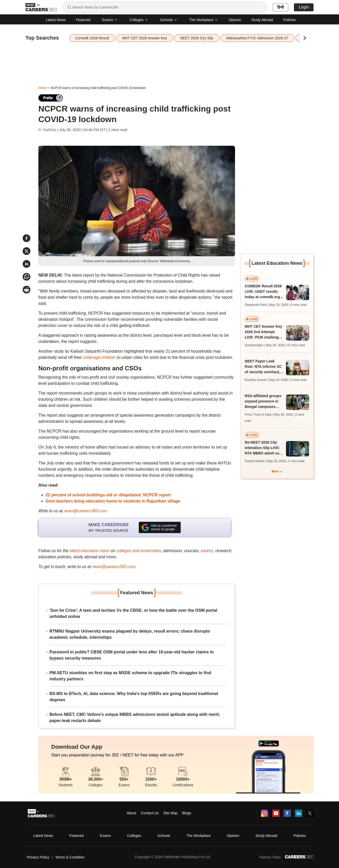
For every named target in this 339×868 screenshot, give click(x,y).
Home (42, 88)
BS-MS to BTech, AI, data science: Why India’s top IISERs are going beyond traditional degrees (134, 697)
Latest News (56, 20)
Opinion (235, 20)
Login (304, 7)
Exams (110, 20)
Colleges (139, 20)
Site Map (170, 813)
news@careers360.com (85, 511)
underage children (99, 357)
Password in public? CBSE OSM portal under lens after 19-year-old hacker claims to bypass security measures (132, 655)
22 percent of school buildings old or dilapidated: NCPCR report (108, 495)
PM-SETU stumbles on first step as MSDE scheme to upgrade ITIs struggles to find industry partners (130, 676)
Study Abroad (262, 20)
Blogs (186, 813)
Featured (83, 20)
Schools (169, 20)
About (132, 813)
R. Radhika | (49, 130)
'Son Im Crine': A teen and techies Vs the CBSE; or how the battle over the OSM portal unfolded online (133, 613)
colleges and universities (138, 551)
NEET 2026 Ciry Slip (197, 38)
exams (207, 551)
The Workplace (204, 20)
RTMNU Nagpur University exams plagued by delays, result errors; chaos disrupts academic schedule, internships (130, 634)
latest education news (90, 551)
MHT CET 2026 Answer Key (145, 38)
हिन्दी (281, 7)
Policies (290, 20)
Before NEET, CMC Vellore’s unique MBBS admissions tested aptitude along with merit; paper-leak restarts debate (135, 718)
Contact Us (150, 813)
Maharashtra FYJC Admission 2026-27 (257, 38)
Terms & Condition (70, 857)
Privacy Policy (38, 857)
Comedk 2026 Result (92, 38)
